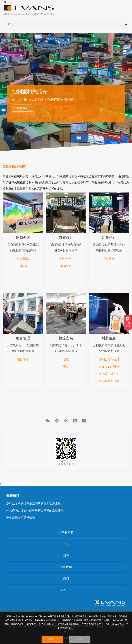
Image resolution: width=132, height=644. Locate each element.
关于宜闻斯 (66, 533)
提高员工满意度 (109, 374)
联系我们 (23, 108)
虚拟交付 (66, 266)
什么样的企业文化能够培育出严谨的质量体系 (35, 511)
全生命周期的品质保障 (21, 518)
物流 (66, 359)
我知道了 (52, 639)
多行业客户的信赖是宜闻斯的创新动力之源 (33, 503)
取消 (80, 639)
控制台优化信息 (109, 359)
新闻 (66, 578)
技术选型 (23, 266)
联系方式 (66, 590)
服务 (66, 556)
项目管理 (23, 359)
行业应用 (66, 567)
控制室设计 (66, 259)
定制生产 (109, 259)
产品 (66, 544)
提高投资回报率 (109, 381)
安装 (66, 367)
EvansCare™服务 (109, 367)
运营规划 (23, 259)
